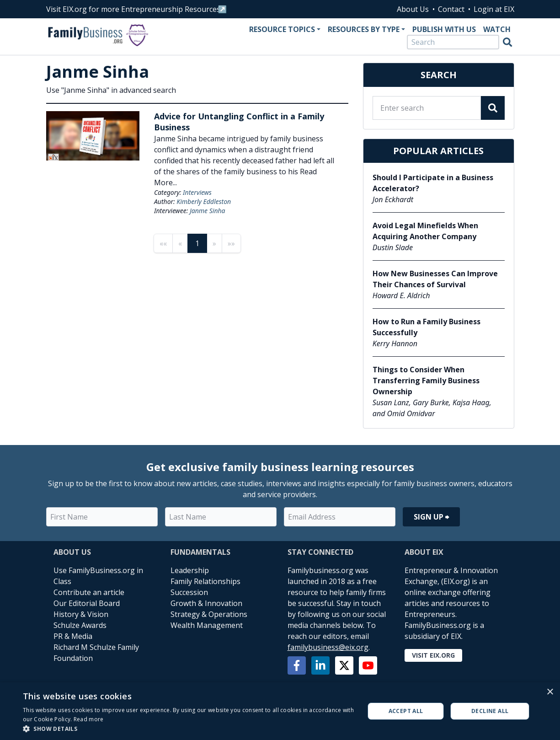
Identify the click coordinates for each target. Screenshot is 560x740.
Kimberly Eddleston (204, 201)
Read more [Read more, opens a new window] (89, 719)
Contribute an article (89, 592)
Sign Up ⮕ (431, 517)
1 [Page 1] (197, 243)
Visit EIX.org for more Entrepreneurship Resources (133, 9)
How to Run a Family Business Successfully (427, 327)
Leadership (190, 570)
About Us (413, 9)
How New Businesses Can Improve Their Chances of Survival (435, 279)
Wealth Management (207, 625)
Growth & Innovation (206, 603)
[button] (189, 729)
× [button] (550, 692)
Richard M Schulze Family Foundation (96, 653)
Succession (189, 592)
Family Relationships (205, 581)
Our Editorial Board (87, 603)
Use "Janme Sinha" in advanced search (111, 90)
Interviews (197, 192)
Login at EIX (494, 9)
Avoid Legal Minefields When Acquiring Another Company (425, 231)
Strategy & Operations (209, 614)
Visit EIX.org (433, 655)
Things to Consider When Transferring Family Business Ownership (426, 381)
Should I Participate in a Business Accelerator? (433, 183)
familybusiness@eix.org (328, 647)
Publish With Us (444, 29)
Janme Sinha (208, 211)
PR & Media (73, 636)
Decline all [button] (490, 711)
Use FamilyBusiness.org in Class (98, 576)
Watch (497, 29)
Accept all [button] (406, 711)
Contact (451, 9)
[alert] (280, 711)
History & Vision (81, 614)
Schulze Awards (80, 625)
